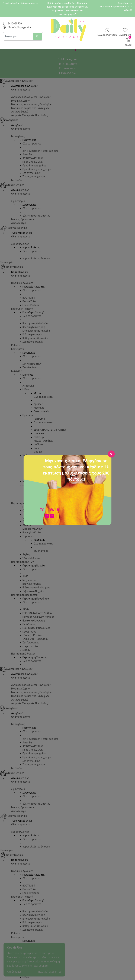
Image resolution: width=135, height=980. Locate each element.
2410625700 (15, 24)
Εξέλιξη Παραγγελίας (20, 27)
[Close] (111, 454)
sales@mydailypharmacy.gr (24, 3)
